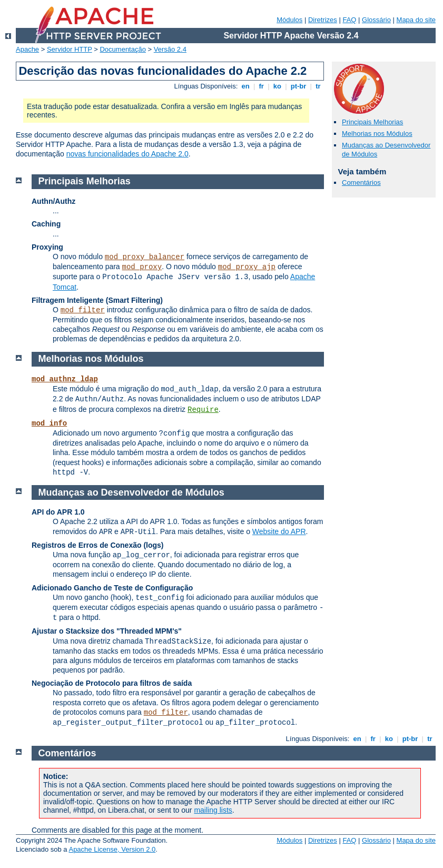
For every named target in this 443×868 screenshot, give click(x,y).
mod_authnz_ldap (65, 379)
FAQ (349, 20)
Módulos (289, 20)
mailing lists (213, 810)
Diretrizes (323, 20)
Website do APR (279, 531)
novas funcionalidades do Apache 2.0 (127, 154)
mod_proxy (142, 267)
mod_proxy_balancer (145, 257)
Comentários (361, 183)
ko (277, 86)
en (245, 86)
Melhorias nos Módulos (377, 134)
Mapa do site (416, 20)
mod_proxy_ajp (247, 267)
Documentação (122, 49)
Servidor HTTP (70, 49)
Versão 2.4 (170, 49)
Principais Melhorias (372, 122)
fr (262, 86)
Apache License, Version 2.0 (112, 849)
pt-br (298, 86)
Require (203, 410)
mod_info (49, 423)
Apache (27, 49)
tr (318, 86)
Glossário (376, 20)
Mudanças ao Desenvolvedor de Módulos (131, 492)
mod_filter (83, 310)
